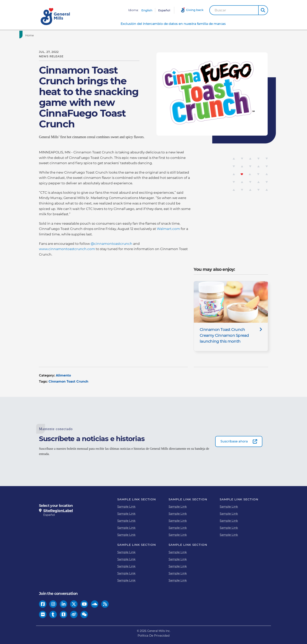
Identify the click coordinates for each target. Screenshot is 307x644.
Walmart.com (168, 229)
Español (164, 10)
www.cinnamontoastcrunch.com (67, 249)
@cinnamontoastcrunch (112, 244)
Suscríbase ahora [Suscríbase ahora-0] (234, 441)
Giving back (195, 10)
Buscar (220, 10)
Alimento (63, 375)
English (147, 10)
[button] (263, 10)
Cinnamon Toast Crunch (68, 381)
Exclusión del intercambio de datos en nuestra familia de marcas (173, 24)
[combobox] (234, 10)
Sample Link (126, 507)
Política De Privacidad (154, 635)
